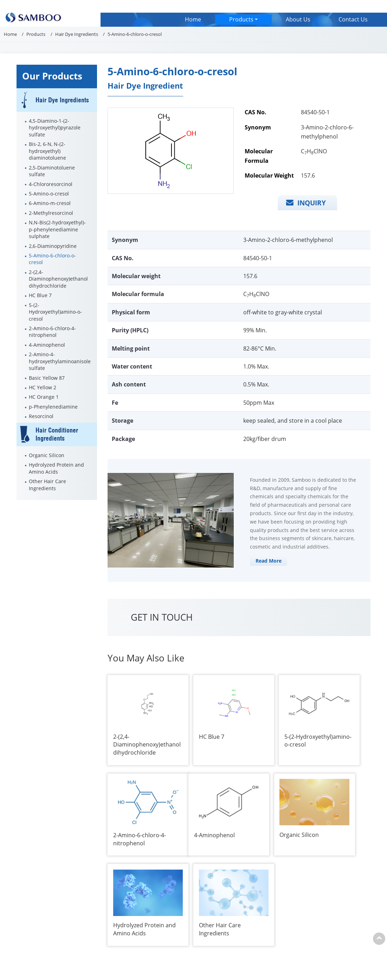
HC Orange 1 (44, 397)
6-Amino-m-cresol (50, 203)
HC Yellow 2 (43, 387)
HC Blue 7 (40, 295)
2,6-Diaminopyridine (53, 246)
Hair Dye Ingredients (77, 34)
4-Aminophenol (47, 345)
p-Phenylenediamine (53, 407)
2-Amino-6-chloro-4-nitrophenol (52, 332)
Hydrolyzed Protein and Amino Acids (56, 468)
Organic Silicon (47, 455)
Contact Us (353, 19)
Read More (269, 561)
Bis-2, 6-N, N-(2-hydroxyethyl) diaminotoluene (47, 151)
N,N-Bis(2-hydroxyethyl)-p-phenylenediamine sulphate (57, 229)
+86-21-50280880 (46, 910)
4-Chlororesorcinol (51, 184)
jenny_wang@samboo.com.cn (253, 895)
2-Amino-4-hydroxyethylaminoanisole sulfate (60, 361)
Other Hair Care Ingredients (47, 485)
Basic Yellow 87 (47, 378)
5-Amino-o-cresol (49, 194)
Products (36, 34)
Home (193, 19)
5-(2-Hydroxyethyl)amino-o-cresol (55, 312)
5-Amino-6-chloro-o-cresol (52, 259)
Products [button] (241, 19)
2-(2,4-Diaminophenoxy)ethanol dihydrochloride (58, 279)
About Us (298, 19)
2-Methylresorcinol (51, 213)
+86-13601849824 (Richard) (248, 910)
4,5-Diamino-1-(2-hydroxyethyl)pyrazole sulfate (55, 128)
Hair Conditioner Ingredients (57, 434)
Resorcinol (41, 416)
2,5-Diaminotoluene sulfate (52, 171)
